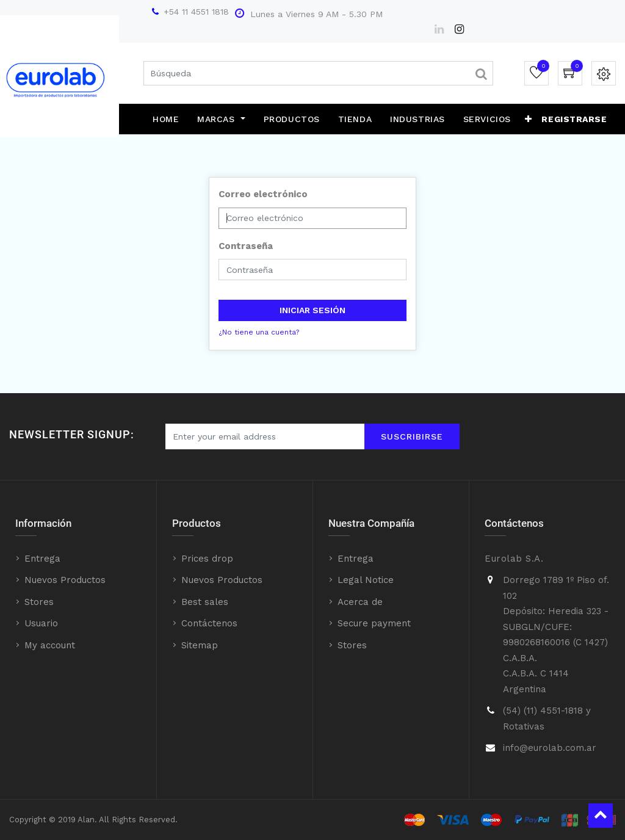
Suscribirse (412, 436)
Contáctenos (209, 623)
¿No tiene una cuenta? (259, 332)
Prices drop (207, 559)
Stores (39, 602)
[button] (529, 119)
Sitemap (200, 645)
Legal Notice (366, 580)
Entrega (42, 559)
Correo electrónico (263, 194)
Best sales (205, 602)
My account (50, 645)
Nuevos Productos (65, 580)
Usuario (41, 623)
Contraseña (246, 246)
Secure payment (374, 623)
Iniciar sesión (312, 310)
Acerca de (360, 602)
